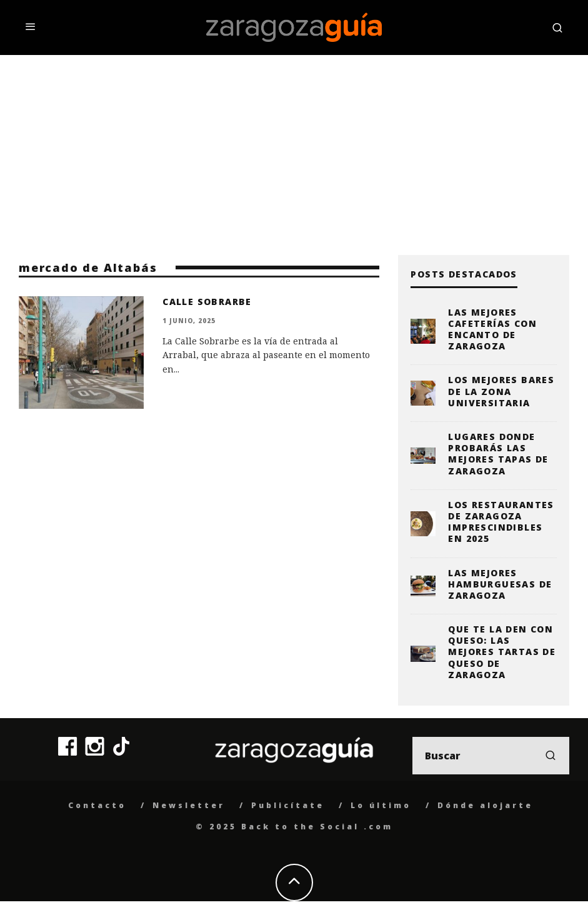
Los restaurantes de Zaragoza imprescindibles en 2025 (501, 522)
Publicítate (288, 805)
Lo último (381, 805)
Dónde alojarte (485, 805)
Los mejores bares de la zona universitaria (501, 391)
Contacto (97, 805)
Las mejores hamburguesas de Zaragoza (500, 584)
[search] (551, 756)
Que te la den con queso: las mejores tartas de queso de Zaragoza (502, 652)
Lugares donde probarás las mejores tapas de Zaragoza (498, 454)
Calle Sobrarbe (207, 302)
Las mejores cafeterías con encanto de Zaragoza (492, 329)
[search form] (491, 756)
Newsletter (189, 805)
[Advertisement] (294, 149)
